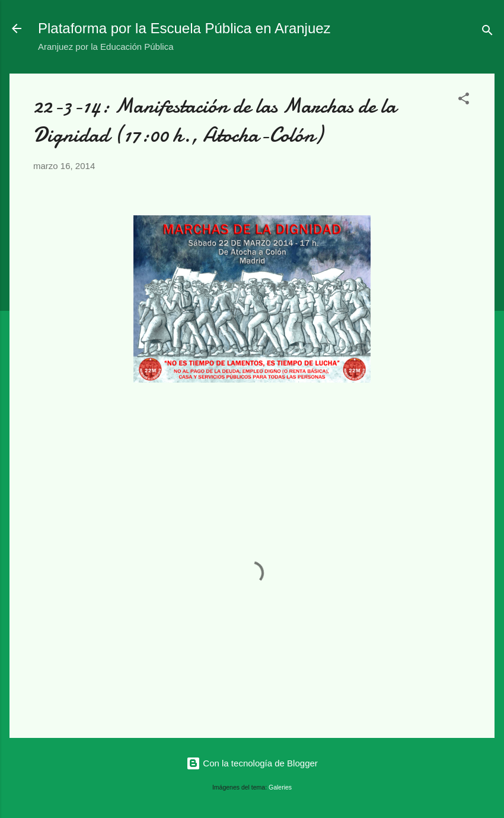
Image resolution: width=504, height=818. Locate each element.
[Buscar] (487, 32)
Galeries (280, 787)
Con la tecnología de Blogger (252, 763)
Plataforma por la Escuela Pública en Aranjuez (184, 28)
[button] (464, 101)
